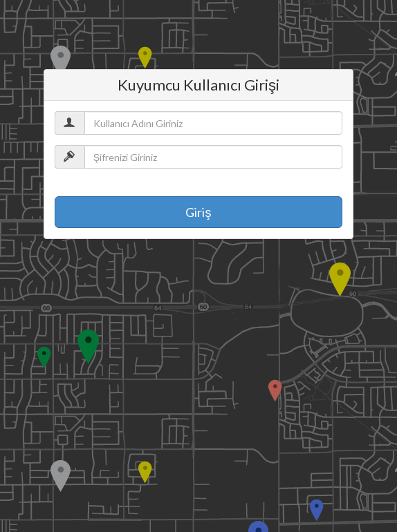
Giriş (198, 212)
